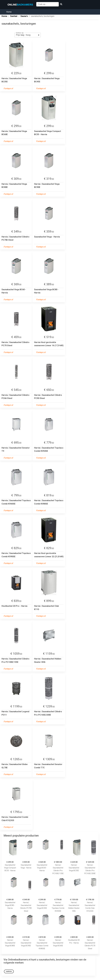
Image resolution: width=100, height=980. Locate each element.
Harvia (9, 972)
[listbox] (28, 35)
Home (9, 12)
